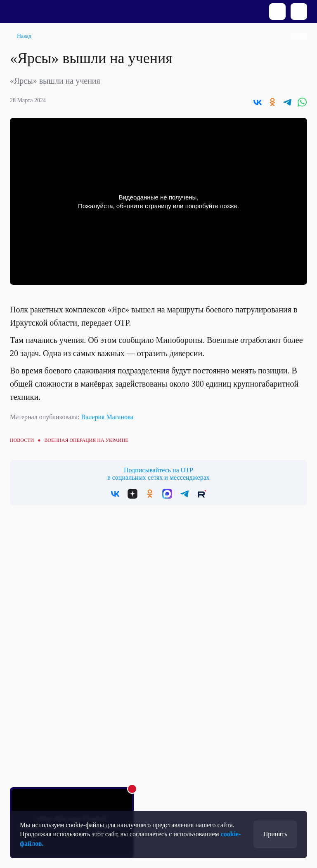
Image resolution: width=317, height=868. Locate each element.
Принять (275, 834)
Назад (24, 36)
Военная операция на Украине (86, 440)
